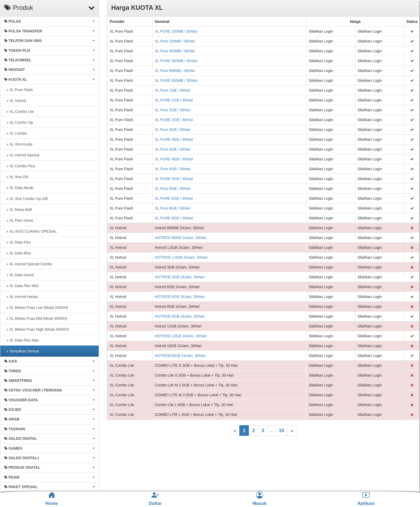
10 (282, 431)
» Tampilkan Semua (21, 351)
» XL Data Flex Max (21, 340)
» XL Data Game (19, 275)
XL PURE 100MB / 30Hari (176, 31)
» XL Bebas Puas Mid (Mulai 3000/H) (36, 318)
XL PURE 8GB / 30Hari (174, 218)
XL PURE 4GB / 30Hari (174, 159)
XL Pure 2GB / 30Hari (173, 110)
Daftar (155, 499)
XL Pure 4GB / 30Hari (173, 149)
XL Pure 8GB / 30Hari (173, 208)
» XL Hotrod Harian (21, 297)
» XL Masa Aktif (18, 210)
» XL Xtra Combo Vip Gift (26, 199)
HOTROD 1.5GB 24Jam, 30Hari (181, 257)
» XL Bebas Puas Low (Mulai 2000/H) (36, 308)
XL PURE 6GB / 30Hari (174, 198)
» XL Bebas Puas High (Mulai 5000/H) (37, 329)
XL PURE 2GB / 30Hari (174, 120)
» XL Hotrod (15, 101)
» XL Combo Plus (20, 166)
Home (52, 499)
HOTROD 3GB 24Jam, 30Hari (180, 277)
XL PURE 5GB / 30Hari (174, 179)
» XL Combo (16, 133)
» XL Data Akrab (19, 188)
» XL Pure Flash (19, 90)
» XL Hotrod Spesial (22, 155)
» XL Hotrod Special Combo (28, 264)
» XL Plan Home (19, 220)
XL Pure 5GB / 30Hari (173, 169)
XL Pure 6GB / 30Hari (173, 189)
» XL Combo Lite (19, 112)
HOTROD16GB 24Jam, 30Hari (180, 356)
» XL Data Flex (18, 242)
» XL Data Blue (18, 253)
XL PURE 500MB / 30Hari (176, 61)
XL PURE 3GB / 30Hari (174, 139)
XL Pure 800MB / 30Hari (175, 71)
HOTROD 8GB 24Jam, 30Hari (180, 316)
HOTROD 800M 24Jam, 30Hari (181, 238)
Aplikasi (366, 499)
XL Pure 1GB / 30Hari (173, 90)
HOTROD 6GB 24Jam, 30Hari (180, 297)
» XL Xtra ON (16, 177)
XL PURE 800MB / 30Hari (176, 80)
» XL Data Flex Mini (21, 286)
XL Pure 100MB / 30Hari (175, 41)
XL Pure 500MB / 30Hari (175, 51)
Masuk (260, 499)
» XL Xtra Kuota (18, 144)
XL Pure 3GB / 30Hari (173, 130)
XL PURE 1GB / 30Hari (174, 100)
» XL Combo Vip (19, 122)
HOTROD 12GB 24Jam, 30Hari (181, 336)
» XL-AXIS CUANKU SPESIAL (31, 231)
